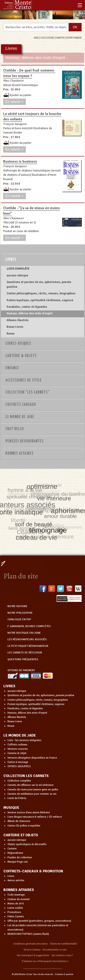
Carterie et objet (17, 753)
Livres (11, 260)
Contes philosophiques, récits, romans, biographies (41, 293)
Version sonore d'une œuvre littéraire (29, 813)
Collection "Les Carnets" (28, 392)
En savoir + (15, 102)
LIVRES (9, 686)
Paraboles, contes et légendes (27, 307)
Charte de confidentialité (63, 944)
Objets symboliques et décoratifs (27, 844)
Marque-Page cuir (18, 862)
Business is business (20, 161)
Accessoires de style (24, 380)
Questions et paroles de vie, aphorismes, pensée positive (39, 284)
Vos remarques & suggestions (33, 955)
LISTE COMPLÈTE (18, 269)
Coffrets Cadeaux (21, 405)
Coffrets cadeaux (17, 745)
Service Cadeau (32, 950)
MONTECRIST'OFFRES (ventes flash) (28, 934)
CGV (43, 38)
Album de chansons (19, 821)
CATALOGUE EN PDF (19, 619)
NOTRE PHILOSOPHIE (20, 613)
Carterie (12, 849)
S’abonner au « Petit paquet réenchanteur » (45, 961)
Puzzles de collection (20, 857)
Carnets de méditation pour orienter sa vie (32, 794)
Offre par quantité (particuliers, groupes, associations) (39, 921)
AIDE (36, 38)
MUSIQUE (11, 808)
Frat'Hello (15, 429)
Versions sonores (18, 749)
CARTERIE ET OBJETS (21, 835)
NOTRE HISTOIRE (17, 606)
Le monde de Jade (20, 417)
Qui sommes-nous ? (62, 955)
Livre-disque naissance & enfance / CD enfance (35, 817)
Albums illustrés (18, 320)
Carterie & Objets (21, 356)
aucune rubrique (17, 275)
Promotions (14, 912)
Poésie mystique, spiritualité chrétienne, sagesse (40, 300)
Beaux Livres (15, 327)
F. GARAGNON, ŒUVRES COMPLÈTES (29, 626)
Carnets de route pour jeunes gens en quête (33, 790)
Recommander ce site (55, 950)
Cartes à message (18, 762)
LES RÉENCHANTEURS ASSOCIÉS (27, 639)
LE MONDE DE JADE (20, 735)
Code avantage (16, 895)
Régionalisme (15, 853)
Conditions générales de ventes (30, 944)
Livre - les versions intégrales (24, 740)
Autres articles (16, 880)
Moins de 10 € (16, 904)
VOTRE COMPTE (56, 38)
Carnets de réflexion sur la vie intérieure (30, 785)
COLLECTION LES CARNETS (26, 776)
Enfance (12, 368)
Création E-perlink (64, 974)
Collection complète (19, 781)
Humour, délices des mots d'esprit (30, 313)
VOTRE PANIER (74, 38)
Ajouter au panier (20, 95)
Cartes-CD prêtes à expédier (24, 826)
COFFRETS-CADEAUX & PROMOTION (33, 871)
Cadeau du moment (19, 899)
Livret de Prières (17, 798)
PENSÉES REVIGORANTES (25, 441)
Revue (11, 334)
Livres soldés (15, 908)
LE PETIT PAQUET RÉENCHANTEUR (28, 646)
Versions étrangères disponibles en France (32, 758)
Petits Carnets (16, 917)
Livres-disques (18, 344)
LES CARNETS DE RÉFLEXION (25, 653)
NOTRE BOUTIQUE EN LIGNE (24, 633)
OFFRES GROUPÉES (19, 766)
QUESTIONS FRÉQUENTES (23, 659)
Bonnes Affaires (19, 454)
